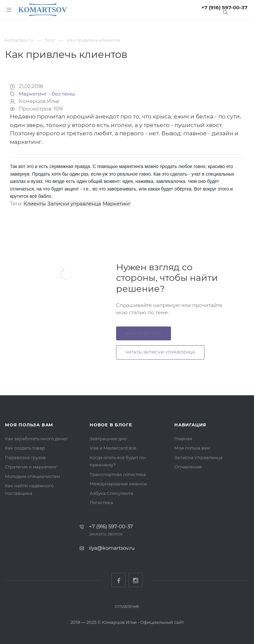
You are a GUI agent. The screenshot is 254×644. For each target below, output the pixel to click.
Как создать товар (25, 448)
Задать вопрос (144, 333)
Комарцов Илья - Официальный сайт (143, 622)
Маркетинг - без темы (47, 94)
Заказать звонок (106, 534)
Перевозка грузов (25, 457)
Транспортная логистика (118, 474)
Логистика (101, 502)
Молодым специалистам (32, 476)
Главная (183, 439)
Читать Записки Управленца (160, 352)
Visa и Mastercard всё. (113, 448)
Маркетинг (117, 204)
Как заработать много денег (36, 439)
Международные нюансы (118, 484)
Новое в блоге (111, 425)
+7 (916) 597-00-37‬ (224, 7)
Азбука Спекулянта (111, 493)
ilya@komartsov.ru (112, 548)
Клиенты (35, 204)
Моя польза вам (29, 425)
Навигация (190, 425)
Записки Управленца (198, 457)
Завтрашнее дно (108, 439)
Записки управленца (74, 204)
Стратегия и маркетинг (31, 467)
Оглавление (188, 467)
